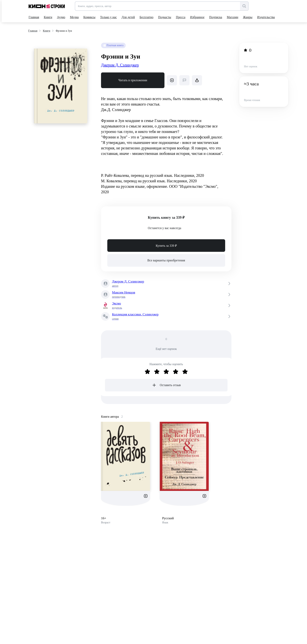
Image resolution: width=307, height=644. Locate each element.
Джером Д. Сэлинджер (120, 65)
